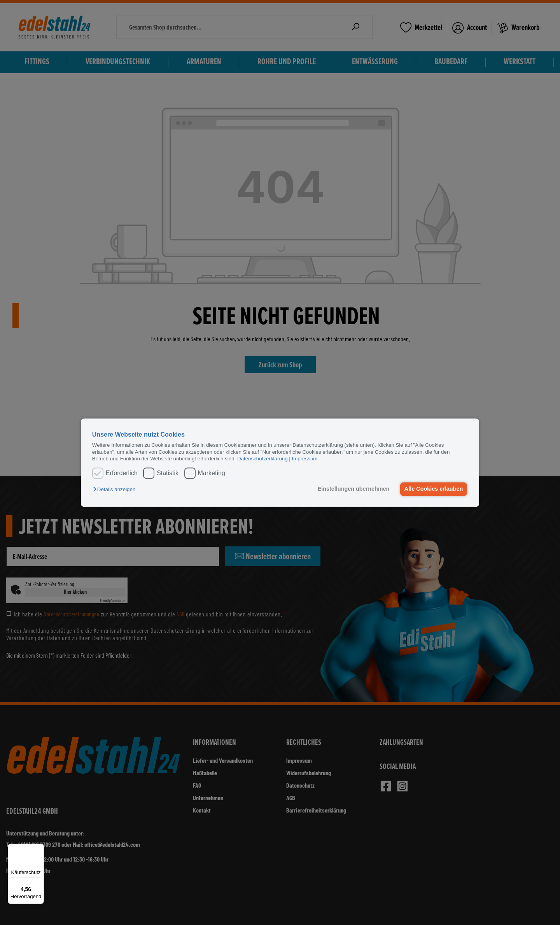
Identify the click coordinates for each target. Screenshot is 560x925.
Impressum (305, 459)
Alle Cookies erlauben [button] (433, 489)
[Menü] (39, 848)
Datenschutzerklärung (262, 459)
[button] (116, 490)
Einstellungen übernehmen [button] (353, 489)
